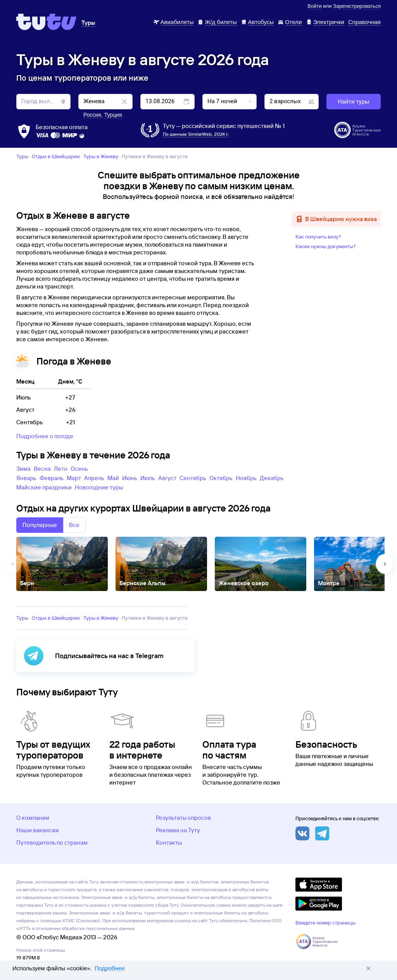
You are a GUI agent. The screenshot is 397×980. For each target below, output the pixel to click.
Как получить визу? (318, 237)
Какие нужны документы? (326, 246)
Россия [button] (92, 115)
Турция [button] (113, 115)
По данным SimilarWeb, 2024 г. (196, 134)
